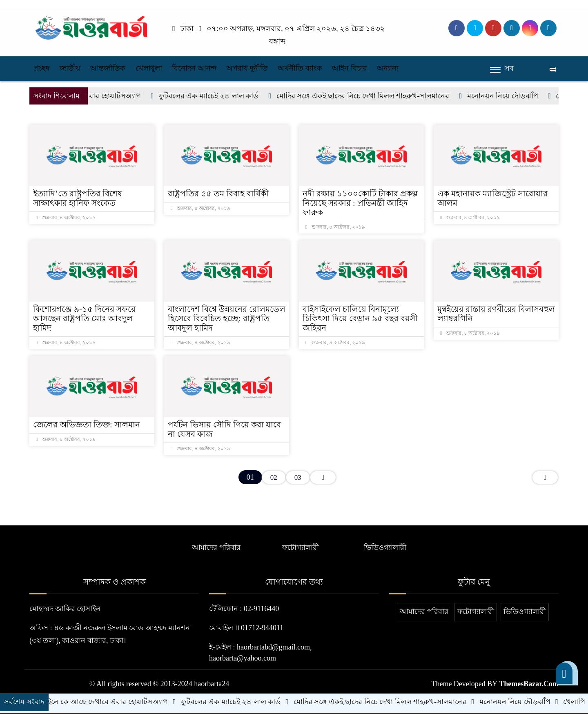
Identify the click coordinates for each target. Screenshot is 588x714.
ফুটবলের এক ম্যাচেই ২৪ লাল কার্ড (215, 96)
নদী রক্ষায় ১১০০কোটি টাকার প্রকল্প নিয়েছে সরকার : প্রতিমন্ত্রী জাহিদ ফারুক (360, 203)
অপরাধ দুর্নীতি (247, 68)
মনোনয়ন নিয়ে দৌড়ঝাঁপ (509, 96)
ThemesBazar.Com (529, 684)
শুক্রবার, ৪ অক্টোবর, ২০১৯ (66, 218)
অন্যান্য (388, 68)
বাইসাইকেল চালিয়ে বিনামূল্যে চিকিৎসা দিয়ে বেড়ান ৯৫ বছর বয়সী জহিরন (360, 318)
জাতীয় (70, 68)
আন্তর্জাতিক (108, 68)
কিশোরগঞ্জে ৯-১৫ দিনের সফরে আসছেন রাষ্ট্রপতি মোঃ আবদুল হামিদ (84, 318)
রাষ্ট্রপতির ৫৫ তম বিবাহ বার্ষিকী (218, 194)
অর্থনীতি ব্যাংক (300, 68)
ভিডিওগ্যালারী (385, 547)
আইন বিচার (350, 68)
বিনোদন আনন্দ (194, 68)
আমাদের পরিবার (216, 547)
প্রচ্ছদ (41, 68)
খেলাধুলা (149, 68)
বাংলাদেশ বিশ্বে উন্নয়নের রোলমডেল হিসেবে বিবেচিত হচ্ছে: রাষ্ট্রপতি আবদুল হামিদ (227, 318)
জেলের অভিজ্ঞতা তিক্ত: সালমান (87, 425)
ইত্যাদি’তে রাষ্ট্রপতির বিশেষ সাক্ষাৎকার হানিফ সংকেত (78, 198)
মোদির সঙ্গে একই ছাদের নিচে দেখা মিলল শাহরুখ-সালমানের (369, 96)
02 (274, 477)
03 (298, 477)
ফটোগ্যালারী (301, 547)
